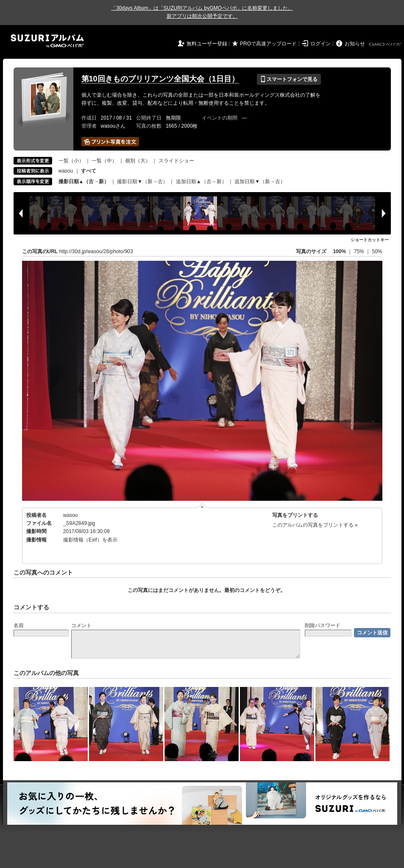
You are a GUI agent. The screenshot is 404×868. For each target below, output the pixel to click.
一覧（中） (104, 161)
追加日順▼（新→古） (260, 181)
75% (360, 251)
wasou (66, 171)
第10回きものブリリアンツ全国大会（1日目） (160, 79)
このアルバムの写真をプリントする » (315, 525)
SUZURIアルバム (47, 41)
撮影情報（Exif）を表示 (90, 540)
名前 (19, 625)
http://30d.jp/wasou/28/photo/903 (96, 251)
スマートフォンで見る (289, 79)
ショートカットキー (370, 240)
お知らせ (355, 44)
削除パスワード (323, 625)
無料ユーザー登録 (207, 44)
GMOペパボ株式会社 (386, 45)
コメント (81, 625)
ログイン (320, 44)
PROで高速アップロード (268, 44)
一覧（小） (71, 161)
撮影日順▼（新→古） (142, 181)
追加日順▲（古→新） (201, 181)
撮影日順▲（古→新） (84, 181)
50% (377, 251)
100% (339, 251)
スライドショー (176, 161)
